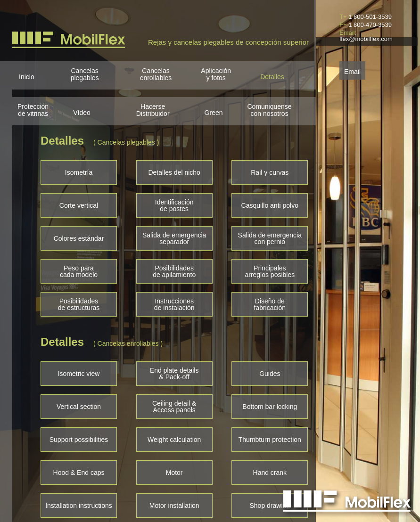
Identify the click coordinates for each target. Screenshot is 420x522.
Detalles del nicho (174, 172)
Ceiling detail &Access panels (174, 407)
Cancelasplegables (85, 74)
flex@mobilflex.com (366, 39)
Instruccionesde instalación (174, 304)
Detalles (272, 77)
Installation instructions (79, 506)
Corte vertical (79, 205)
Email (352, 71)
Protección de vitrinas (33, 110)
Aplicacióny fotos (216, 74)
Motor (174, 473)
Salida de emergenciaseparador (174, 238)
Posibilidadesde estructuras (79, 304)
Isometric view (79, 374)
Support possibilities (79, 440)
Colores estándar (79, 238)
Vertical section (79, 407)
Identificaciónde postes (174, 205)
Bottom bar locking (270, 407)
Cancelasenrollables (156, 74)
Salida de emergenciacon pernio (270, 238)
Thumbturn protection (270, 440)
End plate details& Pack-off (174, 374)
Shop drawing (270, 506)
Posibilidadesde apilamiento (174, 271)
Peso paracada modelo (79, 271)
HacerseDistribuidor (153, 110)
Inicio (27, 77)
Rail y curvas (270, 172)
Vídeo (82, 113)
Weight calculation (174, 440)
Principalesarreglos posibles (270, 271)
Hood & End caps (79, 473)
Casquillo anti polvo (270, 205)
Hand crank (270, 473)
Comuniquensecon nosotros (269, 110)
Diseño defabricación (270, 304)
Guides (270, 374)
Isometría (79, 172)
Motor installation (174, 506)
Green (214, 113)
